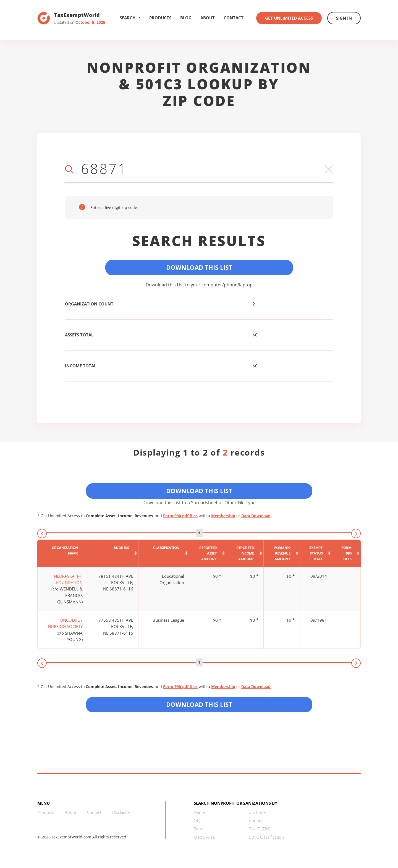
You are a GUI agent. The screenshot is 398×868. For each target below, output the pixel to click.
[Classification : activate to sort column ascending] (164, 553)
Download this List (199, 704)
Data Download (256, 516)
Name (199, 812)
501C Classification (266, 837)
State (198, 829)
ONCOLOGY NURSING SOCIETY (65, 623)
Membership (223, 516)
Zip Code (257, 812)
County (256, 820)
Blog (186, 18)
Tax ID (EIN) (260, 829)
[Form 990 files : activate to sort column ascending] (346, 553)
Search (130, 18)
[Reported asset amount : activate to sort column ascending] (208, 553)
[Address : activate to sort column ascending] (113, 553)
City (197, 820)
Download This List (199, 267)
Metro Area (204, 837)
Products (160, 18)
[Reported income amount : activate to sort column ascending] (245, 553)
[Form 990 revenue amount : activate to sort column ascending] (282, 553)
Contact (234, 18)
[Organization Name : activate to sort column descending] (63, 553)
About (208, 18)
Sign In (344, 18)
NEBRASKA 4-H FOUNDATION (68, 579)
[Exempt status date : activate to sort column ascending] (316, 553)
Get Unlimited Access (289, 18)
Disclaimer (122, 812)
